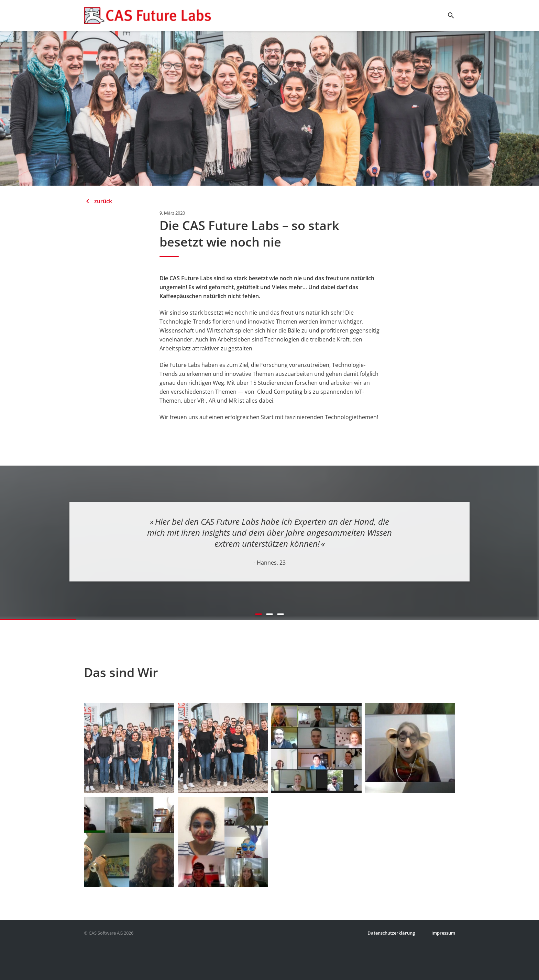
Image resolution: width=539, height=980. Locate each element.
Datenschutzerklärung (391, 933)
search (451, 15)
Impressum (443, 933)
